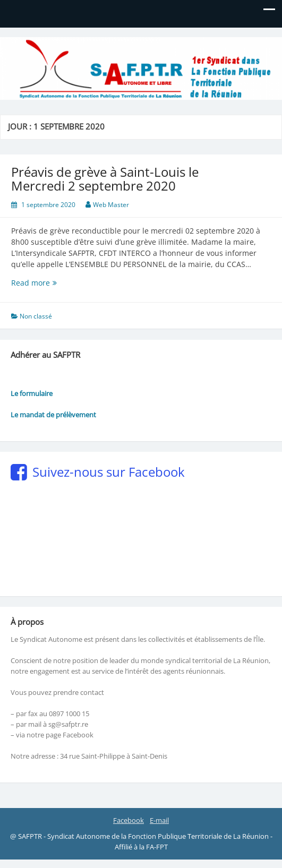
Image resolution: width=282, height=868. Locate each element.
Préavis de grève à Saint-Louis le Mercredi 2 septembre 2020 (105, 179)
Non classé (36, 316)
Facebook (129, 820)
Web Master (111, 205)
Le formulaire (32, 393)
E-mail (159, 820)
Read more (50, 283)
